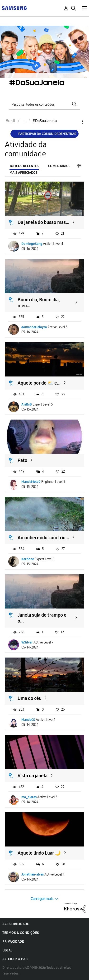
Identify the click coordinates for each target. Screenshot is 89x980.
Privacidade (13, 942)
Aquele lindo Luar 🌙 (39, 853)
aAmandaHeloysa (34, 327)
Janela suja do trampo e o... (42, 618)
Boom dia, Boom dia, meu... (39, 303)
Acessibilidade (16, 924)
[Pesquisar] (45, 104)
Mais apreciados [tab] (23, 173)
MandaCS (28, 720)
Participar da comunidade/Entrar (47, 134)
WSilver (27, 642)
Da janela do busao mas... (43, 222)
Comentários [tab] (59, 166)
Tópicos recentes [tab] (24, 166)
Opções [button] (75, 122)
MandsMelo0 (31, 482)
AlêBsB (27, 404)
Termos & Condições (21, 933)
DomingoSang (32, 244)
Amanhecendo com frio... (43, 538)
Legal (7, 950)
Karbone (28, 559)
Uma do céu (30, 698)
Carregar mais (42, 899)
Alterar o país (15, 959)
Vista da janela (33, 776)
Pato (22, 460)
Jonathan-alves (33, 874)
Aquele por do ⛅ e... (39, 383)
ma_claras (29, 797)
